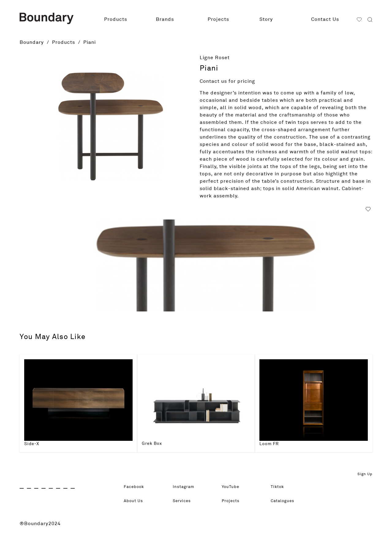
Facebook (136, 487)
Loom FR (269, 444)
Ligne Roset (215, 58)
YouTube (232, 487)
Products (116, 19)
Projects (218, 19)
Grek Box (152, 444)
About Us (135, 501)
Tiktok (279, 487)
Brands (165, 19)
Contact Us (325, 19)
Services (184, 501)
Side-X (32, 444)
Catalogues (285, 501)
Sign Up (365, 474)
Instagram (186, 487)
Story (266, 19)
